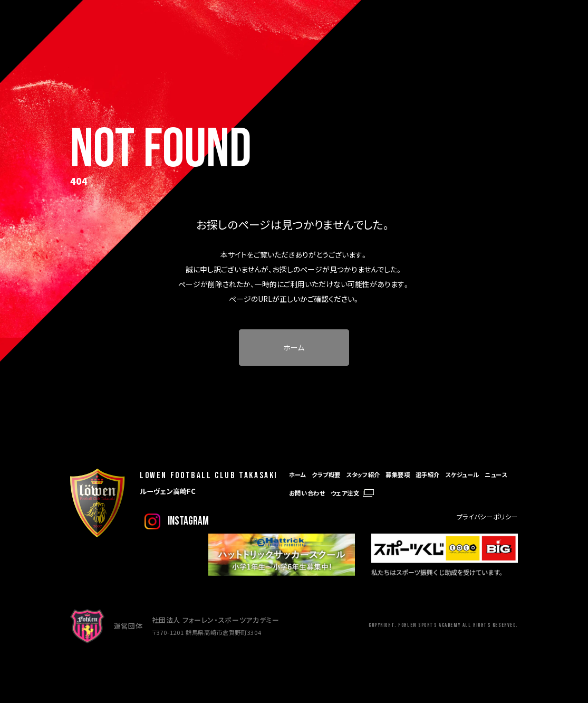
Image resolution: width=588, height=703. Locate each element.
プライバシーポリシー (487, 517)
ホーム (294, 347)
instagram (188, 521)
